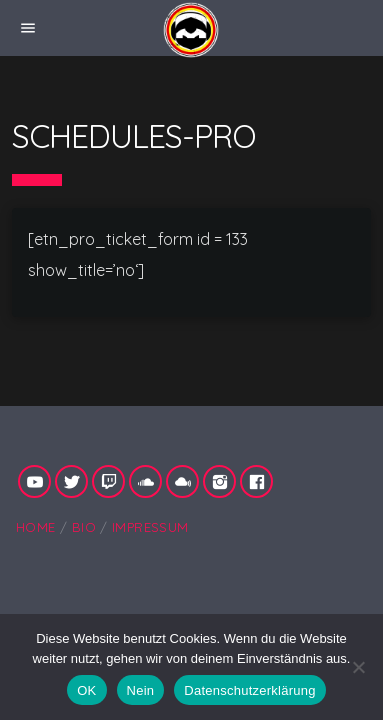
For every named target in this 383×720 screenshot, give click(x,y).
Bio (84, 527)
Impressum (150, 527)
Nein (141, 690)
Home (36, 527)
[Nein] (358, 667)
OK (86, 690)
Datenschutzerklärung (249, 690)
